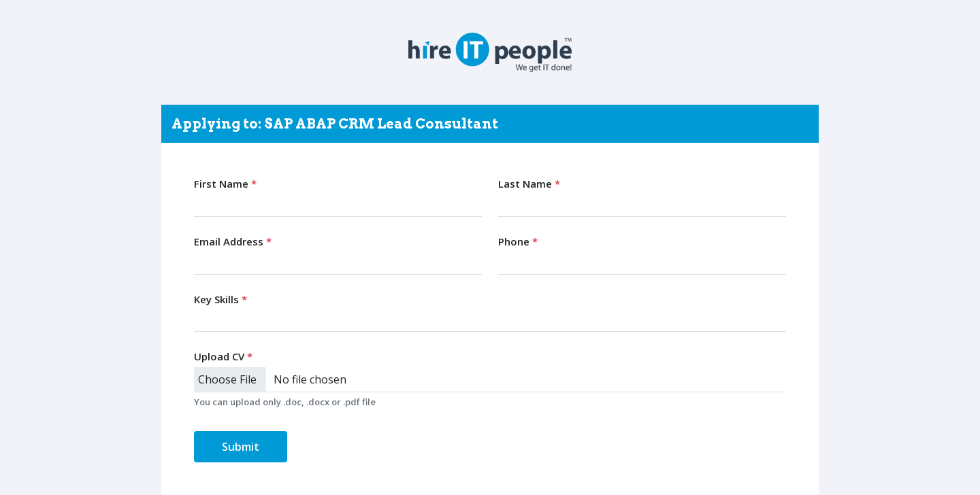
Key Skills (220, 299)
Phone (518, 241)
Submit (241, 447)
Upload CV (223, 356)
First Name (225, 184)
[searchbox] (201, 319)
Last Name (529, 184)
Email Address (233, 241)
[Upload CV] (490, 380)
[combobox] (490, 320)
